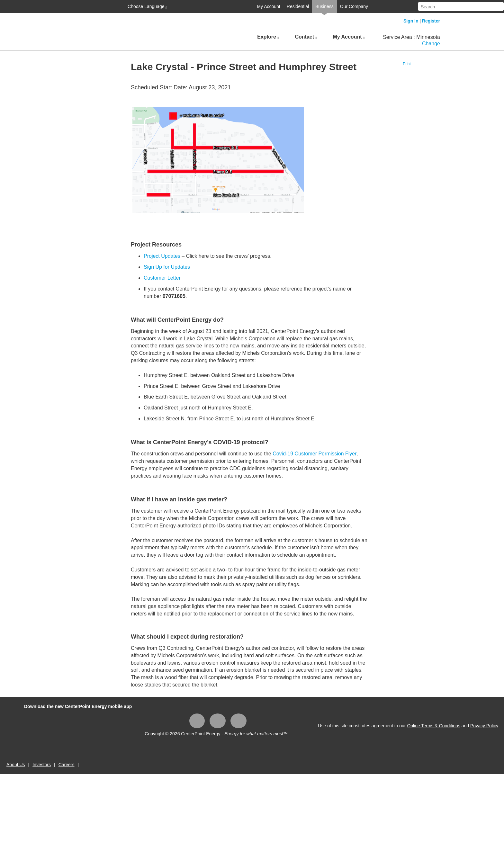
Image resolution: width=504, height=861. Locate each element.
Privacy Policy (484, 726)
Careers (67, 765)
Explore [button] (268, 37)
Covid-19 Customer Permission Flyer (315, 454)
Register (431, 21)
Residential (298, 6)
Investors (42, 765)
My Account (268, 6)
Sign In (411, 21)
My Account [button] (349, 37)
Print (407, 64)
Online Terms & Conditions (433, 726)
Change (431, 44)
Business (324, 6)
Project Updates (162, 256)
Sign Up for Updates (167, 267)
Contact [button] (306, 37)
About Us (16, 765)
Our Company (354, 6)
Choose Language (147, 7)
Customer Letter (162, 278)
